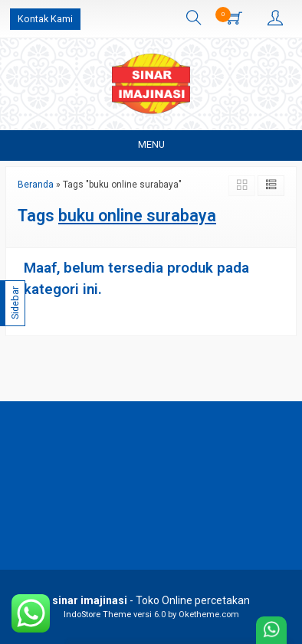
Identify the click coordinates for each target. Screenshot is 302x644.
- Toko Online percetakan (151, 600)
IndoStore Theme (97, 615)
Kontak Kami (45, 19)
